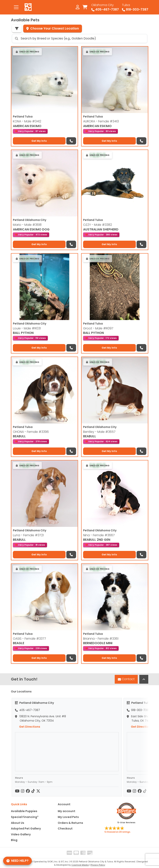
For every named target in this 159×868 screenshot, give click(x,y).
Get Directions (28, 727)
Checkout (65, 829)
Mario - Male (27, 225)
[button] (27, 52)
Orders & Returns (70, 823)
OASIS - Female (29, 639)
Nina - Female (99, 535)
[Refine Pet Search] (17, 29)
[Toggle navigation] (16, 7)
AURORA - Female (101, 121)
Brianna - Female (101, 639)
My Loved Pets (68, 817)
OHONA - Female (31, 432)
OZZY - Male (98, 225)
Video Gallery (21, 834)
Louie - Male (27, 328)
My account (67, 811)
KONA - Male (27, 121)
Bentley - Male (99, 432)
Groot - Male (98, 328)
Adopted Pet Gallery (26, 829)
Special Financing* (25, 817)
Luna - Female (28, 535)
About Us (18, 823)
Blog (14, 840)
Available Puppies (24, 811)
